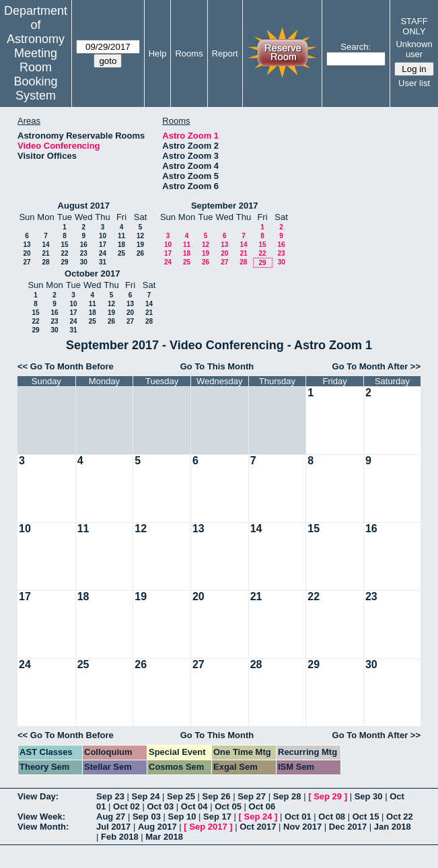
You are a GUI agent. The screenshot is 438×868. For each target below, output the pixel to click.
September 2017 (225, 206)
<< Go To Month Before (66, 366)
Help (158, 53)
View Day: (38, 796)
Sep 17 (217, 817)
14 (45, 245)
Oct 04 (194, 806)
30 (84, 262)
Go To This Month (217, 366)
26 (140, 253)
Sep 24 (146, 796)
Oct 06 (262, 806)
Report (225, 53)
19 (140, 245)
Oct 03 (160, 806)
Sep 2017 (208, 827)
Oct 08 (332, 817)
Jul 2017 (113, 827)
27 (27, 262)
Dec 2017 (348, 827)
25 (121, 253)
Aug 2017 (157, 827)
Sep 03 (147, 817)
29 (64, 262)
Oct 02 (126, 806)
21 (45, 253)
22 (64, 253)
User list (414, 83)
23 (84, 253)
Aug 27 (111, 817)
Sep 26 (217, 796)
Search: (356, 47)
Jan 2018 (393, 827)
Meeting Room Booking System (35, 74)
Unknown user (414, 49)
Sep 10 (182, 817)
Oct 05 (228, 806)
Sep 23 (110, 796)
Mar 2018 (164, 837)
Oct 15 (366, 817)
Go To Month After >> (376, 366)
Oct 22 (400, 817)
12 (140, 236)
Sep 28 (287, 796)
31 (103, 262)
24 (103, 253)
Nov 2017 (302, 827)
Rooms (189, 53)
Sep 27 (252, 796)
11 (121, 236)
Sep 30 (369, 796)
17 (103, 245)
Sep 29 (328, 796)
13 (27, 245)
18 (121, 245)
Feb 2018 (120, 837)
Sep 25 (181, 796)
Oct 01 (298, 817)
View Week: (41, 817)
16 (84, 245)
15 (64, 245)
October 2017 (92, 274)
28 (45, 262)
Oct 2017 (258, 827)
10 (103, 236)
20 (27, 253)
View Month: (43, 827)
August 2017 (84, 206)
